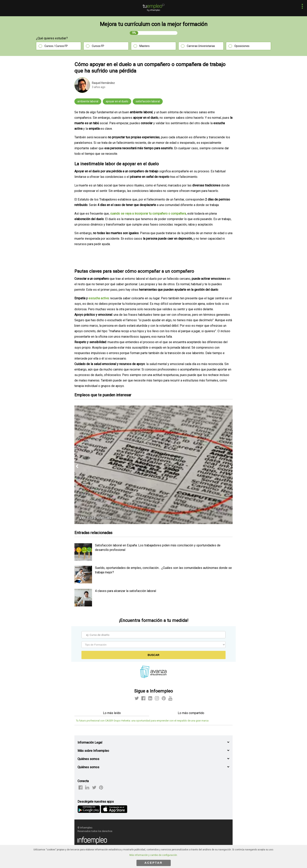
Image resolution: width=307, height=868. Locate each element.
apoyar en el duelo (117, 101)
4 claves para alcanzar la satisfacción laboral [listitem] (126, 591)
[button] (301, 7)
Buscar (153, 655)
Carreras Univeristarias (201, 46)
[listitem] (83, 560)
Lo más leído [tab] (112, 713)
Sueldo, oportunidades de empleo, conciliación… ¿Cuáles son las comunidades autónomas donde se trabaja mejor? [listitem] (163, 570)
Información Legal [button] (90, 743)
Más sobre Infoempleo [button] (93, 751)
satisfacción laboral (148, 101)
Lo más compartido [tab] (191, 713)
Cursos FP (98, 46)
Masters (144, 46)
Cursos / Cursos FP (56, 46)
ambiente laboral (88, 101)
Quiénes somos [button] (88, 759)
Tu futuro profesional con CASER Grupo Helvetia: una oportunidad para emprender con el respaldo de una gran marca (142, 721)
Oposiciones (242, 46)
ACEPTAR (153, 863)
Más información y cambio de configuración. (153, 855)
